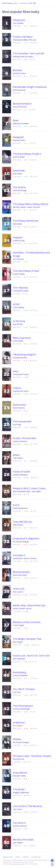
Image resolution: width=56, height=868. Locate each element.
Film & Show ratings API (17, 864)
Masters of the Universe (27, 622)
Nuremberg (19, 672)
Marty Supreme (22, 338)
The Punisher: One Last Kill (28, 53)
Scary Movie (20, 773)
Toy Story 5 (19, 823)
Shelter (17, 739)
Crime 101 (19, 589)
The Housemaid (22, 421)
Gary (16, 371)
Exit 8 (16, 505)
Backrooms (19, 405)
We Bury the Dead (23, 840)
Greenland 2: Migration (26, 539)
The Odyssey (20, 288)
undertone (19, 723)
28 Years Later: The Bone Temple (32, 756)
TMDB (35, 864)
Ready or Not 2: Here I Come (29, 488)
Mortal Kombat (21, 572)
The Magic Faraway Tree (27, 639)
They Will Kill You (22, 522)
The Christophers (23, 706)
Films (18, 857)
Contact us (36, 857)
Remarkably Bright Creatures (30, 87)
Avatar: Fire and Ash (24, 438)
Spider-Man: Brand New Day (29, 605)
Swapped (18, 137)
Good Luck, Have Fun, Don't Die (31, 656)
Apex (16, 120)
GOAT (16, 304)
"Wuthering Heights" (25, 355)
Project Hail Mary (23, 37)
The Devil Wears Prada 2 (27, 154)
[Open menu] (52, 864)
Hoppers (18, 237)
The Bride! (19, 789)
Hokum (17, 388)
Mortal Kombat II (22, 104)
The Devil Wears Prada (26, 271)
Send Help (19, 171)
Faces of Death (22, 472)
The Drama (19, 187)
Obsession (19, 20)
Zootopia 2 (19, 555)
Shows (26, 857)
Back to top (8, 857)
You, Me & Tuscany (24, 689)
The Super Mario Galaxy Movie (31, 204)
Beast (16, 455)
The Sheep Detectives (26, 221)
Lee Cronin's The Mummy (27, 806)
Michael (17, 70)
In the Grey (19, 321)
